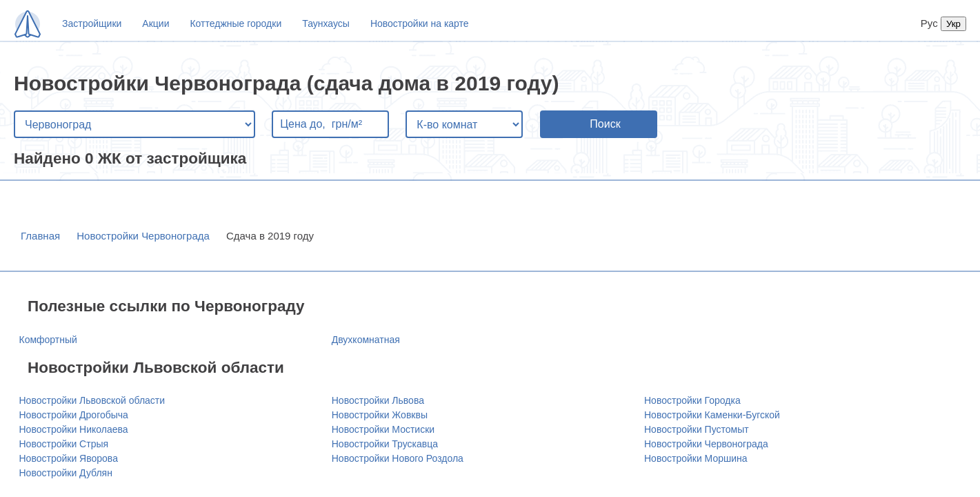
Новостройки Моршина (696, 458)
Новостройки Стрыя (64, 444)
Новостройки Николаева (74, 429)
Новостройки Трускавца (385, 444)
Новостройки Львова (378, 400)
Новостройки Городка (692, 400)
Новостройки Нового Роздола (398, 458)
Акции (156, 23)
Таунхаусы (326, 23)
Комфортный (48, 340)
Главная (40, 236)
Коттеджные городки (236, 23)
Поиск (605, 124)
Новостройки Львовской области (92, 400)
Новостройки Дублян (66, 473)
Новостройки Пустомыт (697, 429)
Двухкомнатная (366, 340)
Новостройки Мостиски (383, 429)
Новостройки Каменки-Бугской (712, 415)
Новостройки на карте (420, 23)
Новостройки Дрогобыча (74, 415)
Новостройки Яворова (69, 458)
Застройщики (92, 23)
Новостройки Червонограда (143, 236)
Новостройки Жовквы (380, 415)
